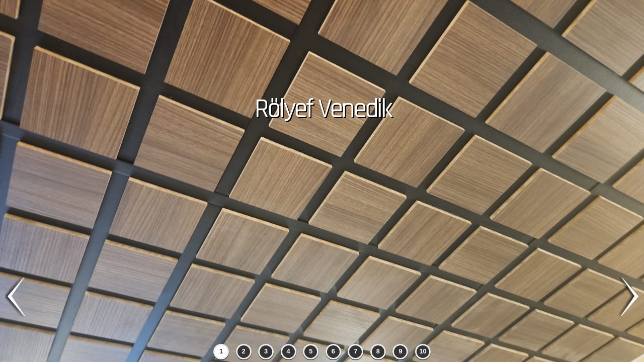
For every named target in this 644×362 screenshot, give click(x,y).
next (629, 297)
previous (15, 297)
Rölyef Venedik (322, 110)
